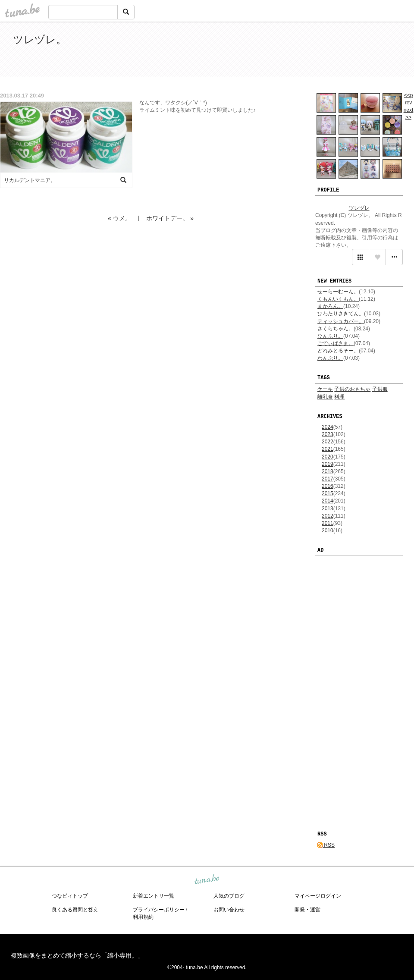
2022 (328, 442)
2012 (328, 516)
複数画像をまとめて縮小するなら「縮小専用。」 (77, 955)
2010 (328, 531)
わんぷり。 (330, 358)
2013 (328, 509)
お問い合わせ (229, 910)
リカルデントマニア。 (30, 180)
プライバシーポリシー (159, 910)
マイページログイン (318, 896)
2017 (328, 479)
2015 (328, 493)
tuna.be (207, 879)
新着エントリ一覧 (154, 896)
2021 (328, 449)
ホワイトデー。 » (170, 218)
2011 (328, 523)
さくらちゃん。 (336, 329)
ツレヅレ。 (40, 39)
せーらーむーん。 (338, 292)
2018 (328, 471)
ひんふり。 (330, 336)
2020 (328, 457)
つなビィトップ (70, 896)
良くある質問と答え (75, 910)
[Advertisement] (302, 51)
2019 (328, 464)
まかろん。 (330, 306)
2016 (328, 486)
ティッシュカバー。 (341, 321)
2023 (328, 434)
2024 (328, 427)
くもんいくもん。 (338, 299)
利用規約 (143, 917)
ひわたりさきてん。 (341, 314)
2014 (328, 501)
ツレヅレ (359, 208)
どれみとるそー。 (338, 351)
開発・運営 (307, 910)
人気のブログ (229, 896)
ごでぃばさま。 (336, 343)
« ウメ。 (119, 218)
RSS (326, 845)
